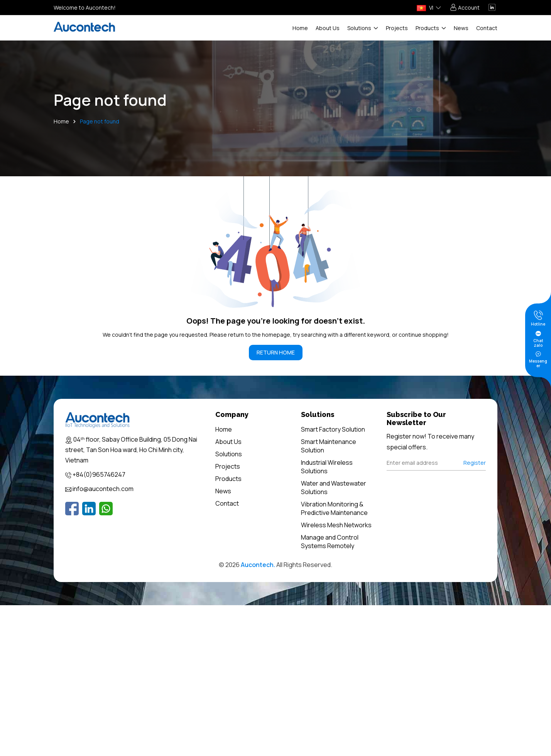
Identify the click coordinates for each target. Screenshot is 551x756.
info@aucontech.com (103, 489)
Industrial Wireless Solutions (327, 467)
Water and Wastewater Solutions (334, 488)
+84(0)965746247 (99, 474)
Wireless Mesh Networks (336, 525)
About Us (328, 28)
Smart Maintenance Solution (329, 446)
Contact (487, 28)
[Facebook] (72, 509)
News (461, 28)
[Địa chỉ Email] (436, 463)
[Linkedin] (89, 509)
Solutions (363, 28)
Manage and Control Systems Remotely (330, 542)
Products (431, 28)
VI (425, 8)
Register (475, 463)
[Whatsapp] (106, 509)
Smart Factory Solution (333, 429)
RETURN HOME (276, 352)
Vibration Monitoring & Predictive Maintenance (334, 508)
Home (300, 28)
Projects (397, 28)
